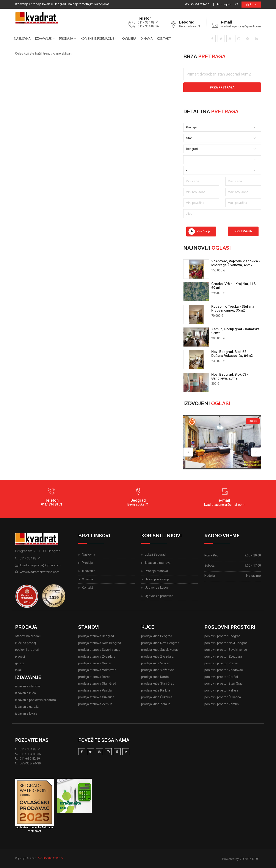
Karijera (129, 39)
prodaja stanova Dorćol (95, 677)
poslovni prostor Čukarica (223, 697)
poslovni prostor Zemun (222, 704)
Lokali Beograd (155, 555)
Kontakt (164, 39)
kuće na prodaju (26, 643)
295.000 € (218, 293)
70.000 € (217, 316)
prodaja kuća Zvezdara (157, 657)
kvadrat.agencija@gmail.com (241, 26)
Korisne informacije (97, 39)
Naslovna (22, 39)
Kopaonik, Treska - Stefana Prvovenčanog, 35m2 (233, 308)
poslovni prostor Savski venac (226, 650)
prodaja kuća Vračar (155, 663)
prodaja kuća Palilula (156, 690)
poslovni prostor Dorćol (221, 677)
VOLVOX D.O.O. (250, 859)
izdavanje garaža (27, 707)
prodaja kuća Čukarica (157, 697)
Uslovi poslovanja (157, 579)
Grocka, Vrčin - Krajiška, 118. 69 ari (234, 286)
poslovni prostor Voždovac (224, 670)
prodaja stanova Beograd (96, 636)
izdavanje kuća (25, 693)
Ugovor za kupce (157, 588)
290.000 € (218, 338)
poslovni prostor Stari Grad (223, 684)
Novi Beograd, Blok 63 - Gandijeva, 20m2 (230, 376)
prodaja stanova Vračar (95, 663)
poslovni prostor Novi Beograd (226, 643)
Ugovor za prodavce (159, 596)
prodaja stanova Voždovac (97, 670)
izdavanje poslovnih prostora (35, 700)
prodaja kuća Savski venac (160, 650)
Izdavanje (43, 39)
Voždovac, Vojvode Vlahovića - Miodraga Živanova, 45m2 (236, 263)
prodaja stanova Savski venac (99, 650)
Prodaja (66, 39)
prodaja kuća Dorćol (155, 677)
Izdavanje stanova (158, 563)
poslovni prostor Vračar (221, 663)
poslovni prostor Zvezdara (223, 657)
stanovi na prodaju (28, 636)
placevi (20, 657)
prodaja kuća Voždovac (158, 670)
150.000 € (218, 270)
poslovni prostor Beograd (222, 636)
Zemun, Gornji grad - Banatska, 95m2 (236, 331)
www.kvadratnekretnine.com (40, 572)
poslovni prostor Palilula (221, 690)
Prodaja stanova (156, 571)
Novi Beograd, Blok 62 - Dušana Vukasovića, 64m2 (232, 354)
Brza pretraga (222, 87)
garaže (20, 663)
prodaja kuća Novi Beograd (160, 643)
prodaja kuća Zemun (156, 704)
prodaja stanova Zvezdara (97, 657)
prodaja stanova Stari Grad (97, 684)
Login (251, 5)
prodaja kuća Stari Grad (158, 684)
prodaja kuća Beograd (157, 636)
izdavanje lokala (26, 714)
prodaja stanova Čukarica (96, 697)
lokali (19, 670)
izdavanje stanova (28, 686)
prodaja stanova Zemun (95, 704)
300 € (215, 384)
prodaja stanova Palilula (95, 690)
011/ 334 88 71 (30, 558)
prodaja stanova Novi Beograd (100, 643)
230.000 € (218, 361)
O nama (147, 39)
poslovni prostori (27, 650)
